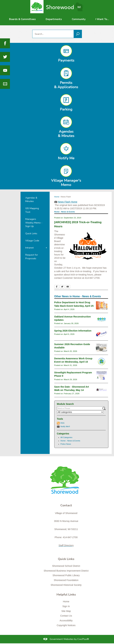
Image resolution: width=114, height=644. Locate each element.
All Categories (67, 437)
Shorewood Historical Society (66, 585)
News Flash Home (68, 202)
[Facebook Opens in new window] (57, 287)
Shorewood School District (66, 566)
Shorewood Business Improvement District (66, 571)
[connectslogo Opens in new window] (102, 361)
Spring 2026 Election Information (73, 331)
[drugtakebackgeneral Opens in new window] (102, 305)
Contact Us (66, 616)
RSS (63, 423)
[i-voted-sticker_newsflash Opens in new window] (102, 334)
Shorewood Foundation (66, 580)
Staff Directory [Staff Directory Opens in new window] (66, 545)
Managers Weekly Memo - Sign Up (34, 223)
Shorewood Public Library (66, 575)
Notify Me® (65, 426)
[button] (78, 34)
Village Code (32, 241)
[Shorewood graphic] (66, 482)
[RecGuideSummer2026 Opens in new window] (102, 347)
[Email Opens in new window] (68, 287)
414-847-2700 (70, 537)
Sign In (66, 606)
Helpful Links (66, 595)
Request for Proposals (32, 257)
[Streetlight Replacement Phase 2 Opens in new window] (102, 376)
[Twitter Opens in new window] (62, 287)
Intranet (29, 248)
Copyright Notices (66, 625)
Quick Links (31, 233)
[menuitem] (22, 19)
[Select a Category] (80, 412)
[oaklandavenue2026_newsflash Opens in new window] (102, 320)
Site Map (66, 611)
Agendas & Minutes (31, 200)
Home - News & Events (70, 441)
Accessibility (66, 621)
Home (57, 197)
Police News (66, 444)
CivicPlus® (83, 639)
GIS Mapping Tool (32, 210)
